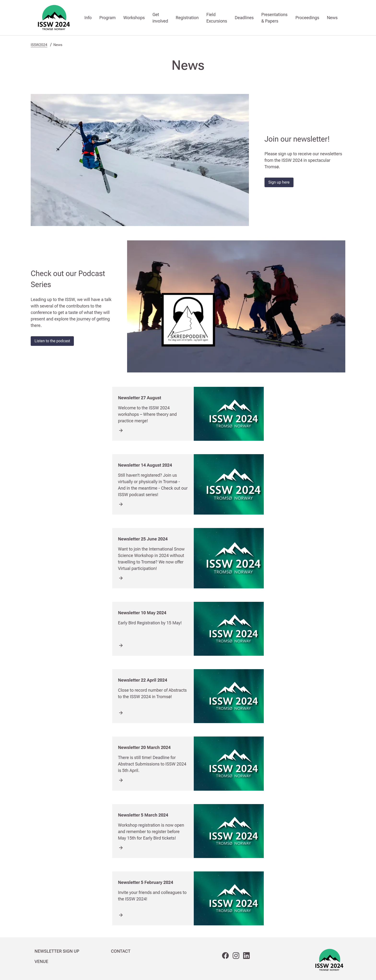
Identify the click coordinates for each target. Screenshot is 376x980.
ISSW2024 (39, 45)
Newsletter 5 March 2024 (143, 815)
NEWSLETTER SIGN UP (57, 951)
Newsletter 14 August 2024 (145, 465)
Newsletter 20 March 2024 (144, 747)
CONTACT (121, 951)
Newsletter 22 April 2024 (143, 680)
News (332, 18)
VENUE (41, 961)
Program (107, 18)
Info (88, 18)
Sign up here (279, 182)
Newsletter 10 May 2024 (142, 613)
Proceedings (307, 18)
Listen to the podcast (52, 341)
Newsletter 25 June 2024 (143, 539)
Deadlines (244, 18)
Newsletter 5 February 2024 (146, 882)
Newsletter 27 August (140, 398)
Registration (187, 18)
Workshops (134, 18)
